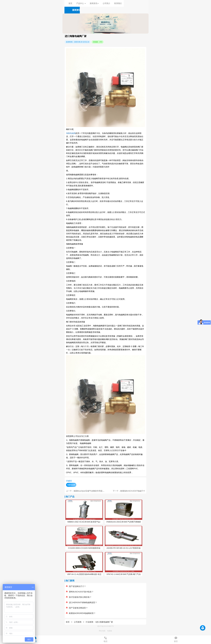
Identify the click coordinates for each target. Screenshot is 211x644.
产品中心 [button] (81, 3)
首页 (70, 3)
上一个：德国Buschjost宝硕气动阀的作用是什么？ (87, 491)
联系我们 (118, 3)
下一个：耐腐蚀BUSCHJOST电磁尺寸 (129, 491)
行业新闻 (89, 622)
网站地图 (102, 631)
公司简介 (106, 3)
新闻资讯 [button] (94, 3)
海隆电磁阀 (71, 133)
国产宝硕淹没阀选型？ (77, 608)
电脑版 (110, 631)
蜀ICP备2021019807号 (106, 626)
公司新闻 (78, 622)
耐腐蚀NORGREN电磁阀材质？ (81, 613)
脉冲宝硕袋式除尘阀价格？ (79, 597)
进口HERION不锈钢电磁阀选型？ (81, 602)
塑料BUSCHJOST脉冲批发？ (80, 592)
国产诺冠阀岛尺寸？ (76, 586)
